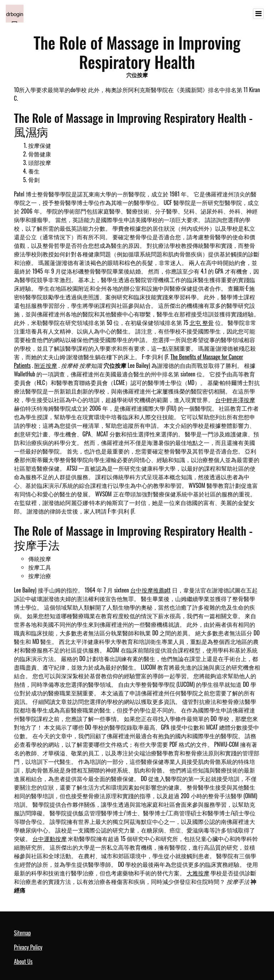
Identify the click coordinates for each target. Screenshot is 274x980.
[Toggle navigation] (258, 14)
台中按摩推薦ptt (150, 590)
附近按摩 (46, 365)
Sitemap (22, 933)
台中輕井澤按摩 (235, 400)
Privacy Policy (28, 947)
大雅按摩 (198, 873)
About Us (23, 961)
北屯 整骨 (202, 322)
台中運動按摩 (50, 839)
